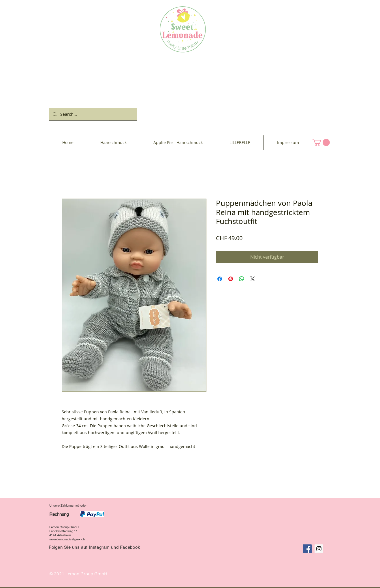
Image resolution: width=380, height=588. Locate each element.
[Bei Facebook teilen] (220, 279)
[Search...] (92, 114)
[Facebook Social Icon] (307, 549)
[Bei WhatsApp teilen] (242, 279)
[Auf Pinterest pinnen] (231, 279)
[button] (321, 142)
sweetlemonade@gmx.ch (67, 539)
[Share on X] (253, 279)
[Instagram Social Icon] (319, 549)
